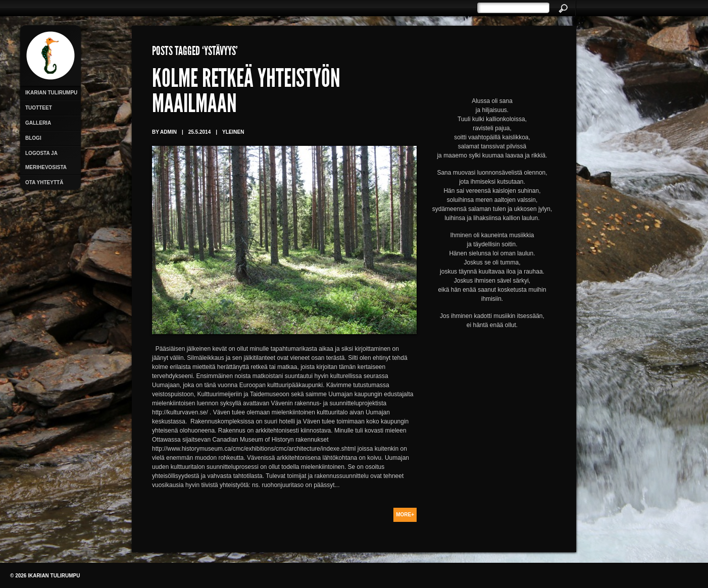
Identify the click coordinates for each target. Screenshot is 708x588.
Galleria (38, 123)
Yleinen (233, 132)
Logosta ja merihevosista (46, 160)
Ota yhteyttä (44, 182)
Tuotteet (39, 108)
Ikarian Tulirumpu (51, 93)
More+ (405, 515)
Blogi (33, 138)
